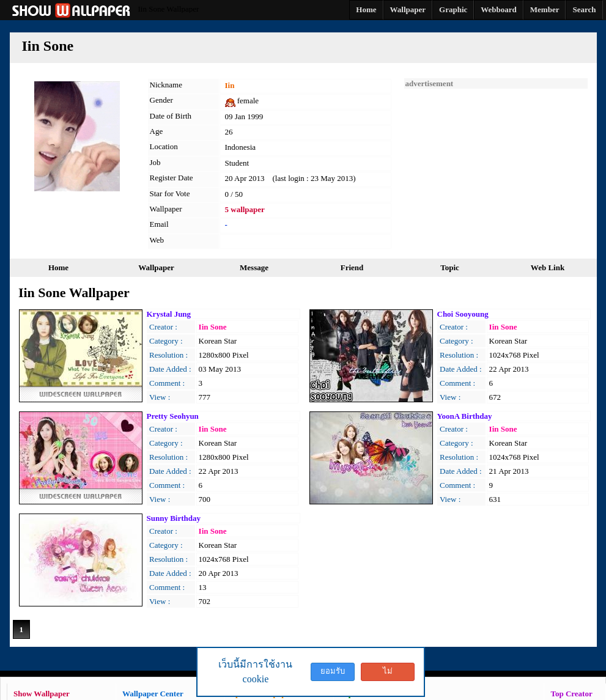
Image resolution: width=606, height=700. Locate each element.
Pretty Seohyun (173, 416)
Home (58, 267)
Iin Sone (213, 327)
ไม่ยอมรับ (388, 674)
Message (254, 267)
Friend (352, 267)
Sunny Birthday (174, 518)
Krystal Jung (169, 314)
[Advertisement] (496, 165)
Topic (450, 267)
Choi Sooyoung (463, 314)
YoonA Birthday (465, 416)
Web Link (548, 267)
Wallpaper (156, 267)
